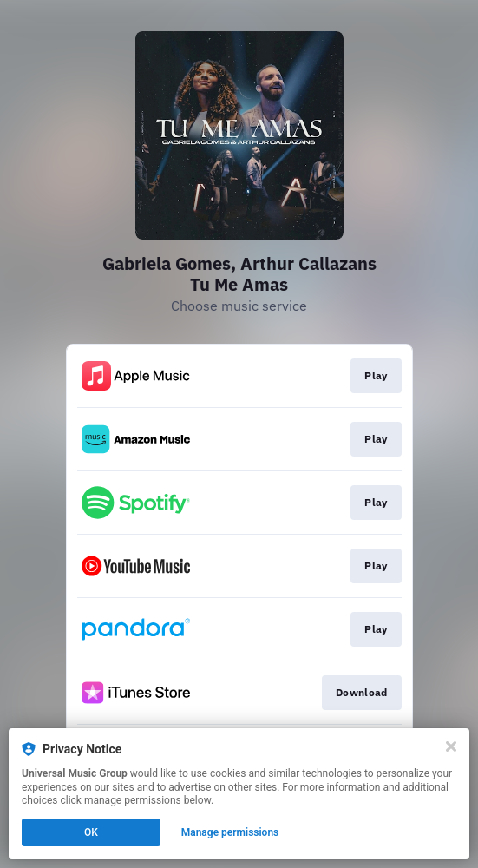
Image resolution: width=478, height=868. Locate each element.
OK (91, 832)
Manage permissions (230, 832)
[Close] (451, 746)
